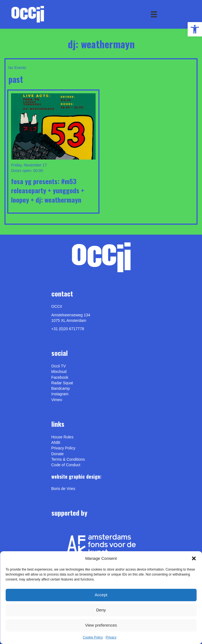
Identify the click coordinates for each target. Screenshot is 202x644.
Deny (101, 610)
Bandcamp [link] (61, 388)
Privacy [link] (111, 637)
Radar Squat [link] (62, 383)
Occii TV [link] (59, 366)
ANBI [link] (56, 442)
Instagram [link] (60, 394)
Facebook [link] (60, 377)
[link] (195, 29)
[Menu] (154, 14)
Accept (101, 595)
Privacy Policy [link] (63, 448)
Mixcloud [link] (59, 372)
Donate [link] (58, 454)
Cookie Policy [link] (93, 637)
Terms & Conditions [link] (68, 459)
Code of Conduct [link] (66, 465)
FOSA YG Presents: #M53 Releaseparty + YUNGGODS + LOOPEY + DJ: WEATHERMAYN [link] (48, 190)
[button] (194, 558)
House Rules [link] (62, 437)
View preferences (101, 625)
